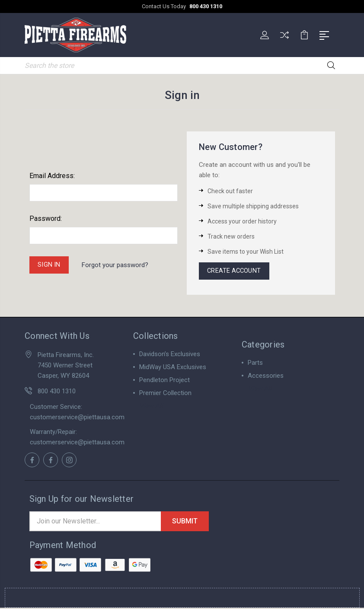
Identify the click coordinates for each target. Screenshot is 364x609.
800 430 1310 (206, 6)
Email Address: (52, 175)
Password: (46, 218)
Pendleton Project (164, 381)
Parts (255, 363)
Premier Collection (165, 394)
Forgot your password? (116, 265)
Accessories (266, 376)
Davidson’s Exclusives (170, 355)
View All (151, 407)
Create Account (235, 271)
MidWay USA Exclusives (173, 368)
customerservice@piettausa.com (77, 418)
